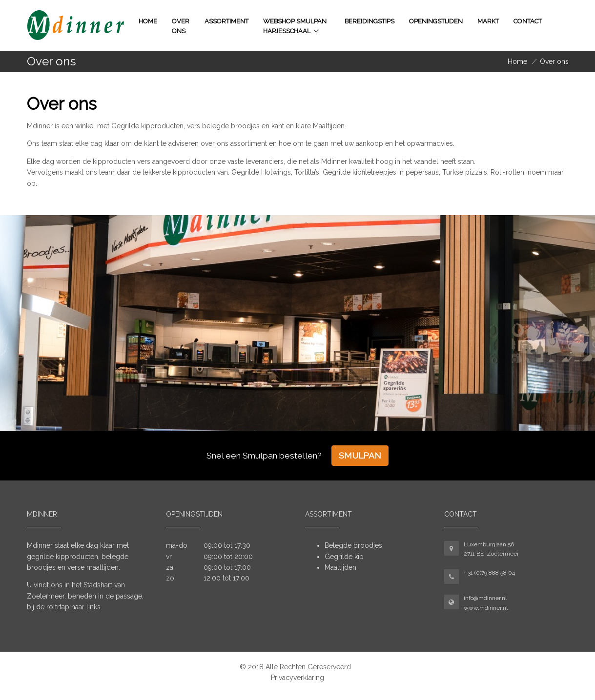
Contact (528, 21)
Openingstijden (436, 21)
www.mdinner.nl (486, 608)
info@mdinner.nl (485, 598)
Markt (488, 21)
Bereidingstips (369, 21)
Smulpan (360, 456)
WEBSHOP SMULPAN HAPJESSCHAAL (295, 26)
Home (148, 21)
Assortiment (226, 21)
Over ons (181, 26)
